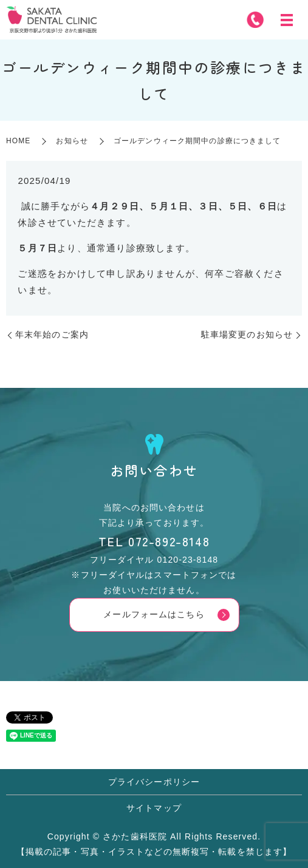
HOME (18, 141)
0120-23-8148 (188, 560)
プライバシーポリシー (154, 782)
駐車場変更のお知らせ (247, 334)
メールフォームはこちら (154, 614)
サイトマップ (154, 808)
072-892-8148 (169, 541)
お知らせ (72, 141)
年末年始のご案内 (52, 334)
